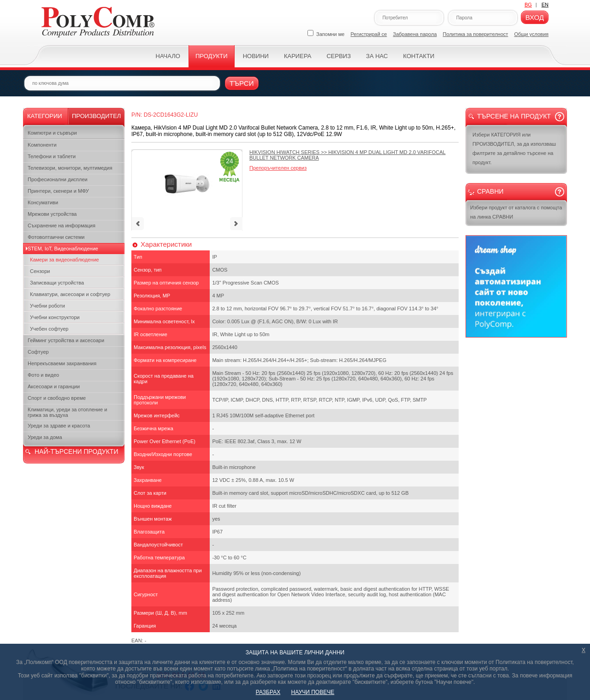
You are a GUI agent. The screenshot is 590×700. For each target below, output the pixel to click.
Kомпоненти (42, 145)
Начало (168, 56)
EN (545, 5)
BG (528, 5)
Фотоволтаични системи (56, 237)
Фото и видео (43, 375)
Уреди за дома (45, 437)
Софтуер (38, 352)
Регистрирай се (369, 34)
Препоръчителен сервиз (278, 168)
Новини (256, 56)
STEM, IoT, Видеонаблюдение (63, 249)
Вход (535, 17)
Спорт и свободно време (57, 398)
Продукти (212, 56)
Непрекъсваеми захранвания (62, 363)
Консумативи (43, 202)
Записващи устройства (57, 283)
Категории (45, 116)
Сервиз (339, 56)
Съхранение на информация (62, 225)
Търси (242, 83)
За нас (377, 56)
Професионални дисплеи (58, 179)
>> (348, 155)
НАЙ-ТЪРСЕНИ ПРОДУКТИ (76, 451)
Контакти (419, 56)
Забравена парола (415, 34)
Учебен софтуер (49, 329)
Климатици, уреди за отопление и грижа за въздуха (67, 412)
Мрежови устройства (52, 214)
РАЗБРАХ (268, 692)
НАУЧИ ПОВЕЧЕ (313, 692)
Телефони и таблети (52, 156)
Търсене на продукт (514, 116)
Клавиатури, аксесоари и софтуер (70, 294)
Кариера (298, 56)
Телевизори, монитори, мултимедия (70, 168)
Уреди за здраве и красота (59, 426)
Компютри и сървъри (52, 133)
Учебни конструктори (55, 317)
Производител (96, 116)
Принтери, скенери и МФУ (58, 191)
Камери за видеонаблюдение (65, 260)
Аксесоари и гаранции (54, 386)
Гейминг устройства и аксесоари (66, 340)
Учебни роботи (47, 306)
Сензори (40, 271)
